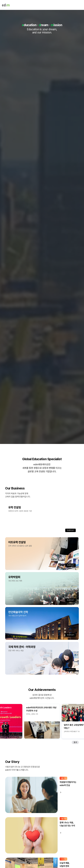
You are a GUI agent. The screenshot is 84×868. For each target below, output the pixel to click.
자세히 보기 (70, 530)
